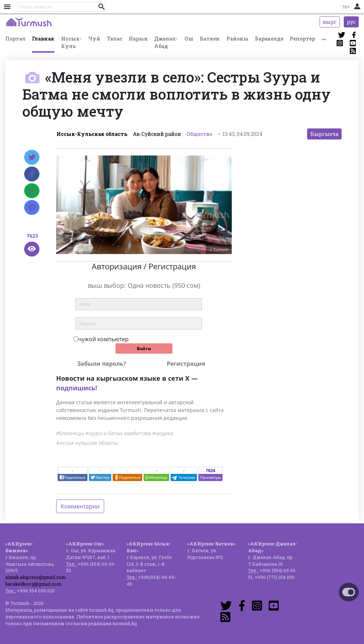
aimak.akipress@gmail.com (36, 577)
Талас (115, 39)
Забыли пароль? (102, 364)
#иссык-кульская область (87, 443)
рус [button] (351, 22)
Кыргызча (324, 134)
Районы (237, 39)
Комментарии (80, 506)
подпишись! (77, 388)
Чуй (94, 39)
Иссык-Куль (71, 42)
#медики (163, 433)
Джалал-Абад (166, 42)
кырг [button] (330, 22)
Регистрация (186, 364)
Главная (43, 39)
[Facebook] (32, 174)
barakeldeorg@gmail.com (33, 584)
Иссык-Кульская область (92, 134)
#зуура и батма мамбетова (118, 433)
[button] (102, 7)
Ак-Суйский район (157, 134)
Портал (15, 39)
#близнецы (70, 433)
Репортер (302, 39)
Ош (189, 39)
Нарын (138, 39)
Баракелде (269, 39)
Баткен (210, 39)
